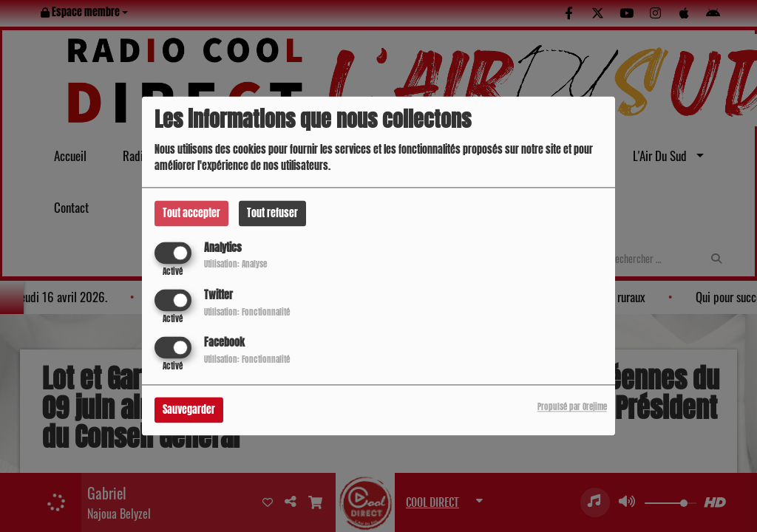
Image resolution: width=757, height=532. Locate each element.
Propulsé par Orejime (572, 407)
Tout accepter (191, 213)
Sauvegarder (189, 410)
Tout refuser (272, 213)
